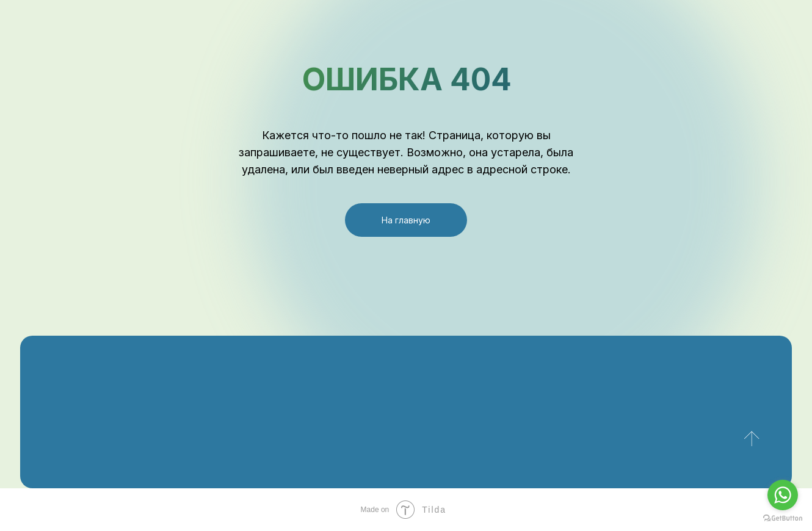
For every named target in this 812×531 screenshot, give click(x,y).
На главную (406, 220)
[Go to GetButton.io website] (783, 518)
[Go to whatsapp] (783, 495)
